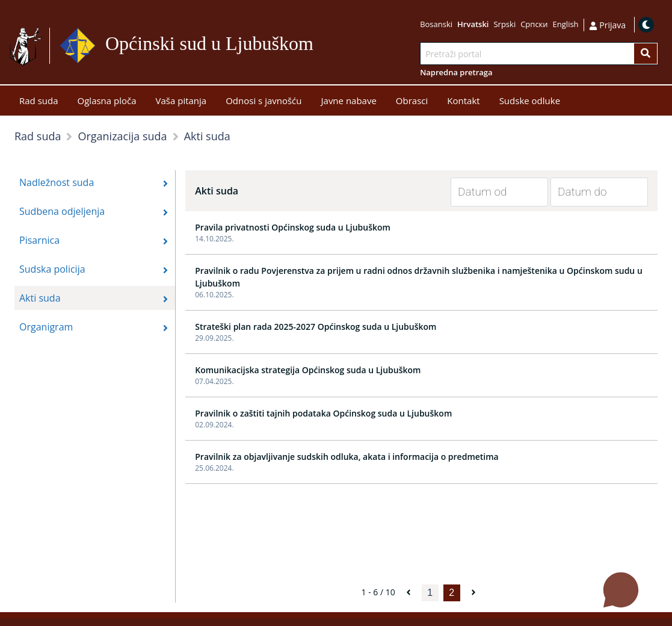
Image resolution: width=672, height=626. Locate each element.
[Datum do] (590, 192)
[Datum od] (490, 192)
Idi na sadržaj (319, 46)
